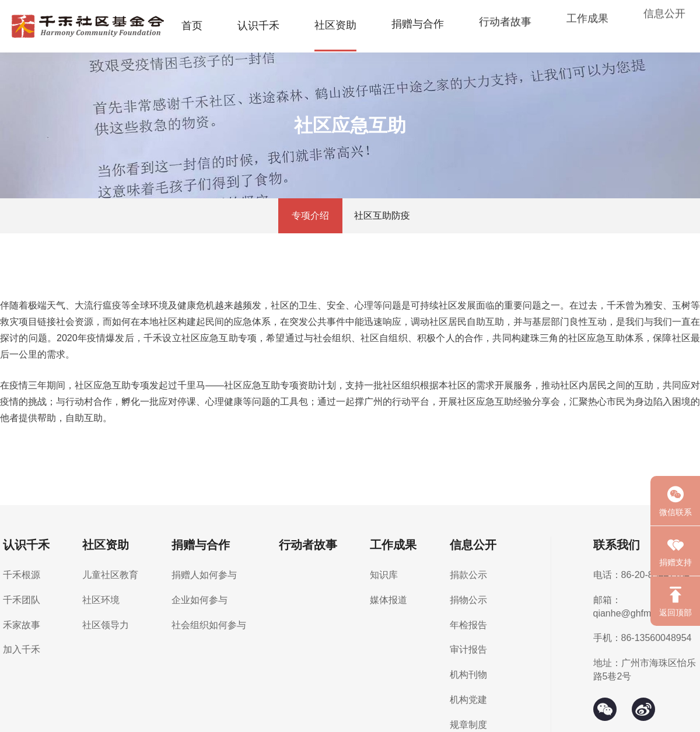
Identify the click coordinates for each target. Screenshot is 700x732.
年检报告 (468, 625)
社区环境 (101, 600)
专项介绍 (310, 216)
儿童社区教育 (110, 575)
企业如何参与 (199, 600)
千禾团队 (22, 600)
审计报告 (468, 649)
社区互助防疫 (382, 216)
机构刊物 (468, 675)
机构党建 (468, 700)
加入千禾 (22, 649)
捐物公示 (468, 600)
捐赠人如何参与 (204, 575)
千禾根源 (22, 575)
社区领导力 (106, 625)
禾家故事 (22, 625)
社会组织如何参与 (209, 625)
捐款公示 (468, 575)
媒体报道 (388, 600)
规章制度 (468, 725)
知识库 (384, 575)
